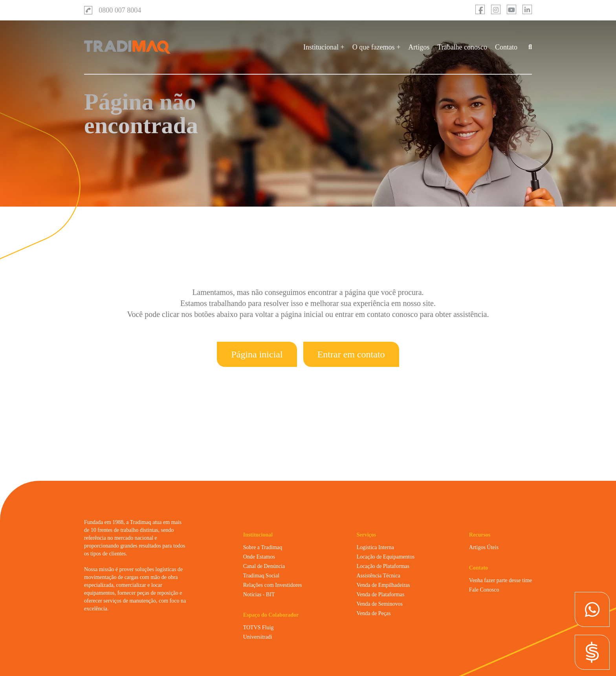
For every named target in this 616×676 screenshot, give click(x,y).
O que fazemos (374, 47)
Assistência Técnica (378, 576)
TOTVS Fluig (258, 627)
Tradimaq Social (261, 576)
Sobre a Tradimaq (263, 547)
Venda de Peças (373, 613)
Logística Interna (375, 547)
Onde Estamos (259, 557)
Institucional (321, 47)
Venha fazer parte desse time (500, 580)
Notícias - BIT (259, 594)
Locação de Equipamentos (385, 557)
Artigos (419, 47)
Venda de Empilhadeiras (383, 585)
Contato (506, 47)
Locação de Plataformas (383, 566)
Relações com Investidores (273, 585)
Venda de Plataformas (380, 594)
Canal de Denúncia (264, 566)
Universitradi (258, 637)
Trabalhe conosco (462, 47)
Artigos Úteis (484, 547)
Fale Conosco (484, 590)
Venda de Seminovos (379, 604)
